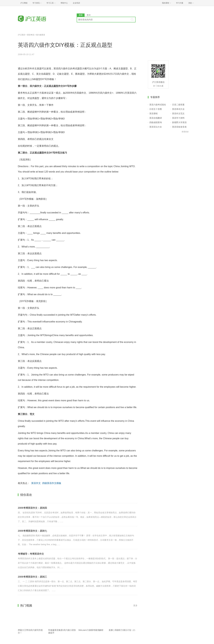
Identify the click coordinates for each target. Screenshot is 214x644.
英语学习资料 (178, 118)
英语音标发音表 (179, 127)
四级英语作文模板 (52, 483)
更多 (135, 605)
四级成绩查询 (156, 122)
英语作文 (36, 483)
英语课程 (154, 114)
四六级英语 (41, 35)
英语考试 (31, 35)
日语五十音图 (156, 109)
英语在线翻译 (156, 118)
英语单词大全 (178, 109)
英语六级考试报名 (158, 105)
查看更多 (185, 132)
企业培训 (76, 3)
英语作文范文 (178, 114)
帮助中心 (64, 3)
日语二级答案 (178, 105)
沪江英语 (21, 35)
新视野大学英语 (179, 122)
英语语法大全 (156, 127)
